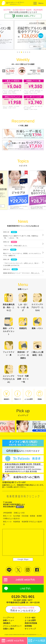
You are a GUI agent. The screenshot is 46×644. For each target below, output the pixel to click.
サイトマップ (30, 629)
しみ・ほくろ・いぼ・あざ (23, 302)
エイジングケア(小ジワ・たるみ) (37, 302)
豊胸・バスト (37, 323)
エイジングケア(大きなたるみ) (9, 374)
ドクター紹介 (30, 618)
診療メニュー (9, 620)
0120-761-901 (23, 597)
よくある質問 (30, 620)
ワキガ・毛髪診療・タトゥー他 (23, 374)
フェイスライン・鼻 (9, 349)
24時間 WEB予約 (25, 580)
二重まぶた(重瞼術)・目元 (37, 349)
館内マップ (20, 507)
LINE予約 (25, 589)
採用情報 (28, 626)
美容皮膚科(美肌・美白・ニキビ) (9, 302)
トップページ (9, 618)
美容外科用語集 (31, 623)
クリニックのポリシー (12, 626)
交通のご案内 (9, 629)
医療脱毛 (23, 323)
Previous (4, 71)
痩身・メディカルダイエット (9, 326)
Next (42, 71)
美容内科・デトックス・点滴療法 (23, 350)
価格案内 (7, 623)
